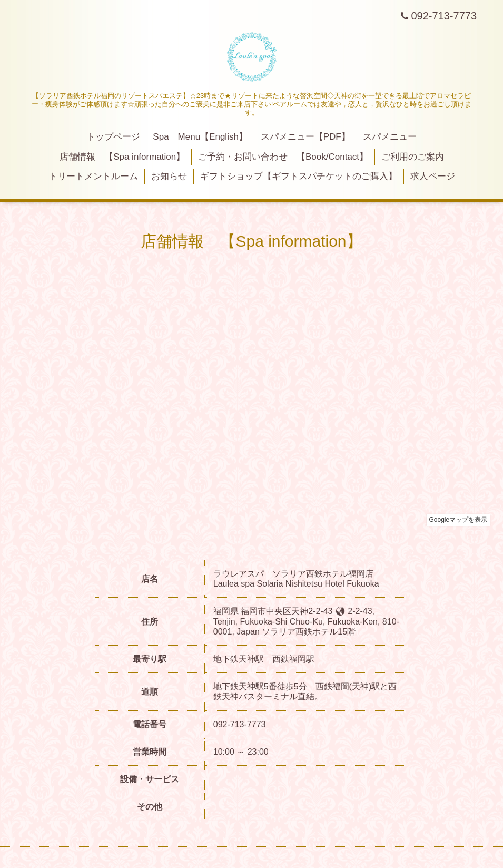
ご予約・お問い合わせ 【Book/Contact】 (283, 157)
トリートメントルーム (93, 176)
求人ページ (433, 176)
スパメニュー (390, 137)
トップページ (113, 137)
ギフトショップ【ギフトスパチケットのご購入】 (299, 176)
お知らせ (169, 176)
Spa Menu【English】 (200, 137)
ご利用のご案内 (413, 157)
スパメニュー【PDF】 (305, 137)
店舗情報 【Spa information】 (122, 157)
